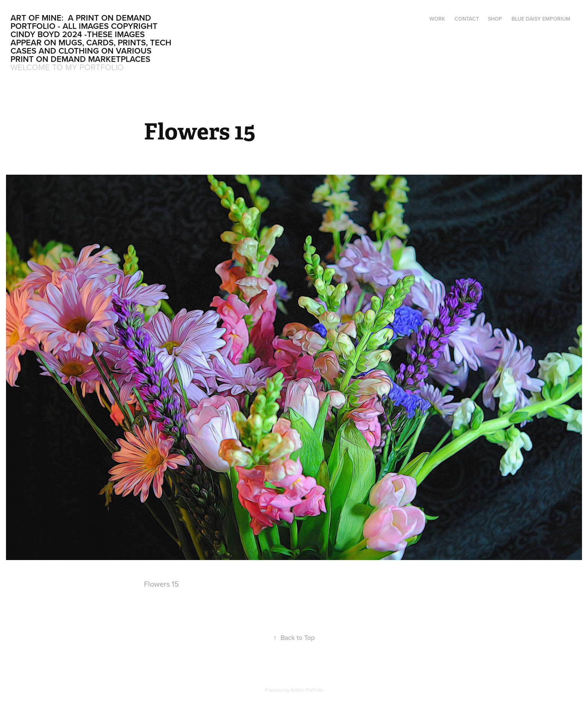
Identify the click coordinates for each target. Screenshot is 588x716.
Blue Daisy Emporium (541, 19)
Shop (495, 19)
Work (437, 19)
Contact (467, 19)
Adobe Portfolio (307, 690)
